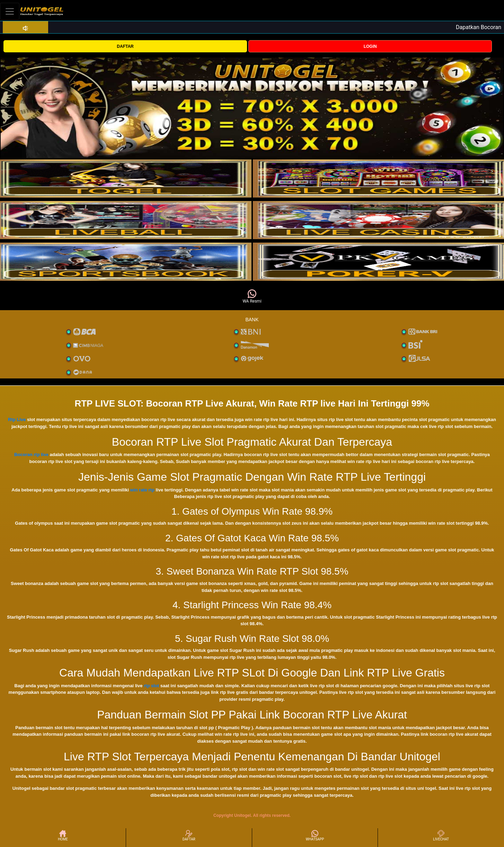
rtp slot (151, 686)
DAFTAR (125, 46)
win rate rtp (142, 490)
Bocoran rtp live (31, 455)
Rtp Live (17, 420)
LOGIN (370, 46)
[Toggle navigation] (10, 11)
